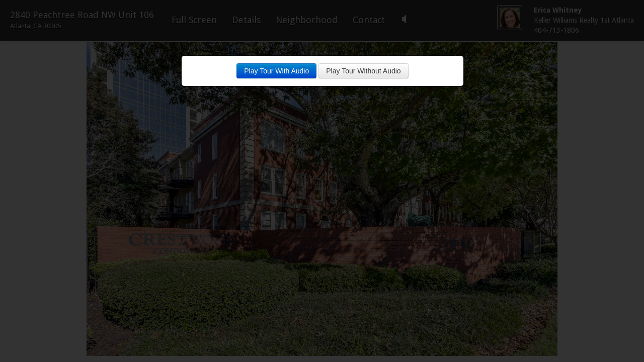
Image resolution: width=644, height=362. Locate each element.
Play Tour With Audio (276, 71)
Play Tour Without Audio (363, 71)
